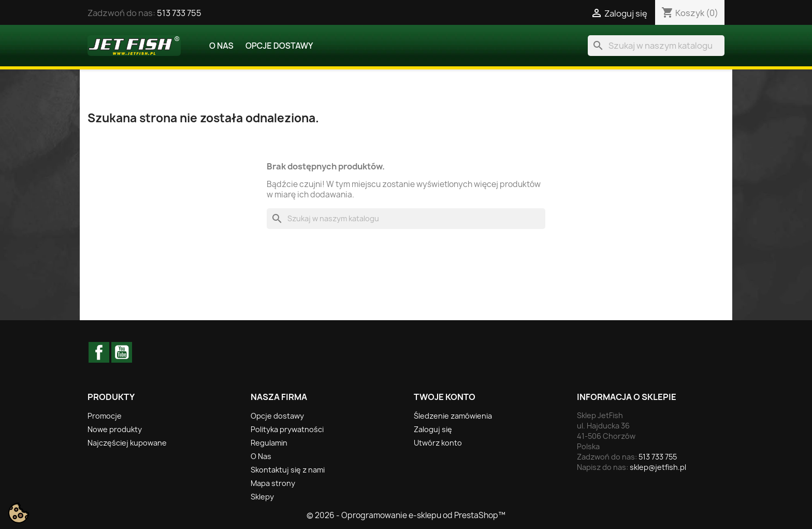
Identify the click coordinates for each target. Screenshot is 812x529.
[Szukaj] (656, 46)
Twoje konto (445, 397)
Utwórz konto (438, 443)
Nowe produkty (115, 429)
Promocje (105, 416)
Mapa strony (273, 483)
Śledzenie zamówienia (453, 416)
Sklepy (262, 497)
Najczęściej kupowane (127, 443)
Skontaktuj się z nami (288, 470)
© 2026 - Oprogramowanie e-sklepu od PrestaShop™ (406, 515)
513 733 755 (179, 13)
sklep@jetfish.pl (658, 467)
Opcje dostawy (279, 46)
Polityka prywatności (287, 429)
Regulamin (269, 443)
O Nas (221, 46)
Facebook (99, 352)
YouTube (122, 352)
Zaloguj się (433, 429)
